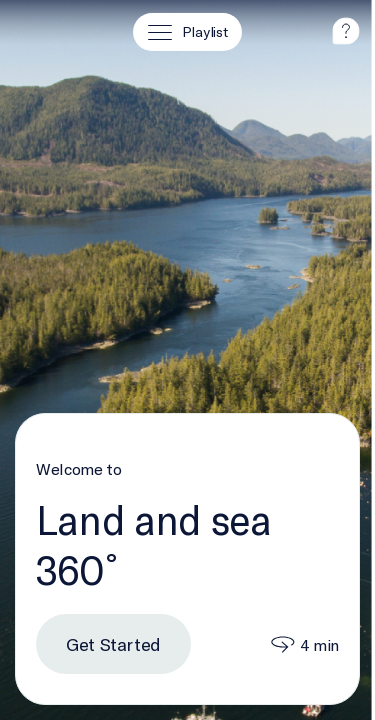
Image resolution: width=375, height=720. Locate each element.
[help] (346, 32)
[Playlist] (188, 32)
